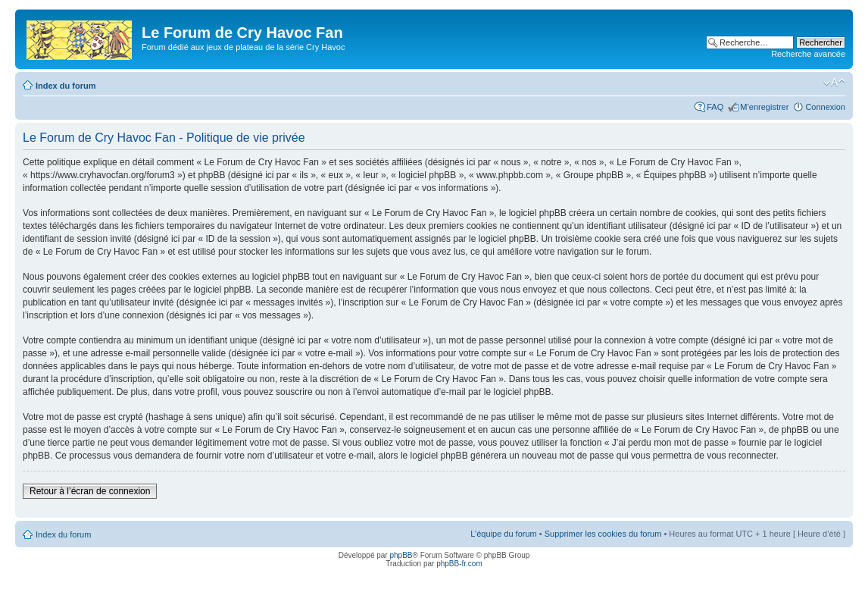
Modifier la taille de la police (834, 83)
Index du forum (66, 86)
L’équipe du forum (503, 534)
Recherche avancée (808, 54)
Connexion (825, 107)
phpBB (401, 555)
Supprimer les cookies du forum (603, 534)
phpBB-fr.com (459, 564)
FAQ (715, 107)
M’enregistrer (764, 107)
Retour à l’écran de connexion (90, 491)
